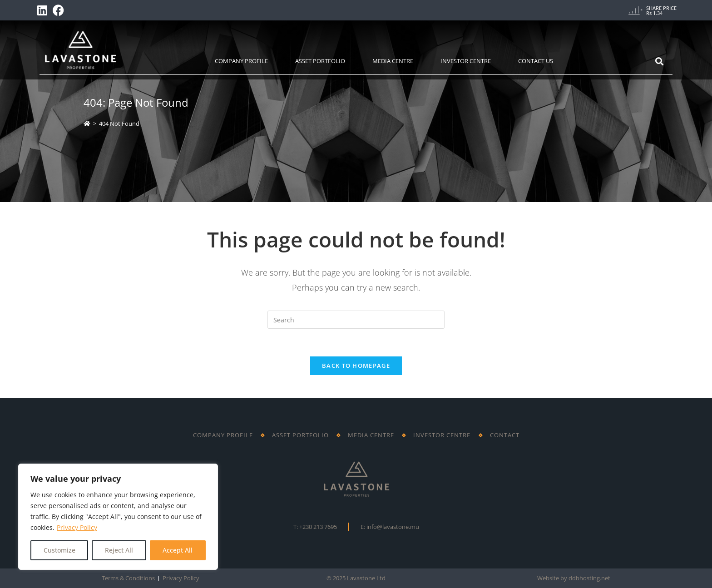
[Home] (87, 124)
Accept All (178, 550)
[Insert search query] (356, 320)
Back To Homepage (356, 366)
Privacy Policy (77, 527)
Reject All (119, 550)
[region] (118, 517)
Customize (59, 550)
